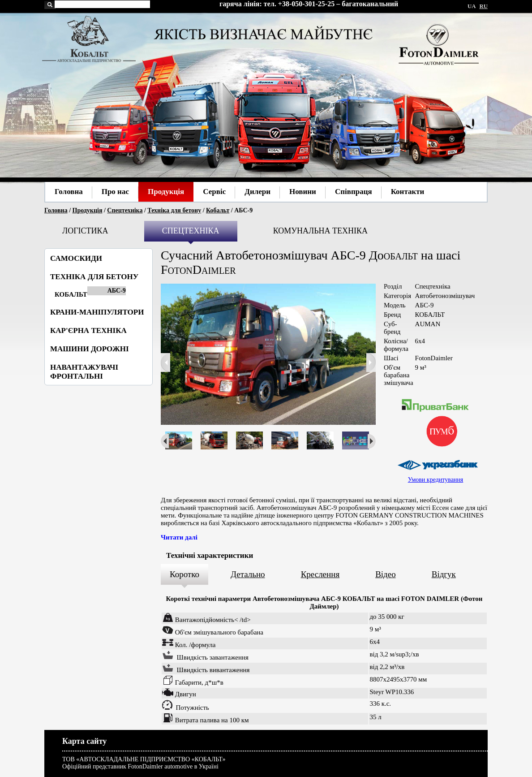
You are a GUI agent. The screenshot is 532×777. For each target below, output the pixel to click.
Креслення (320, 574)
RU (484, 6)
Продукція (88, 210)
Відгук (444, 574)
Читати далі (179, 537)
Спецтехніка (125, 210)
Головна (56, 210)
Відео (386, 574)
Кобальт (218, 210)
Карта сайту (84, 741)
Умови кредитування (436, 480)
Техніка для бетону (174, 210)
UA (472, 6)
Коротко (184, 574)
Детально (248, 574)
